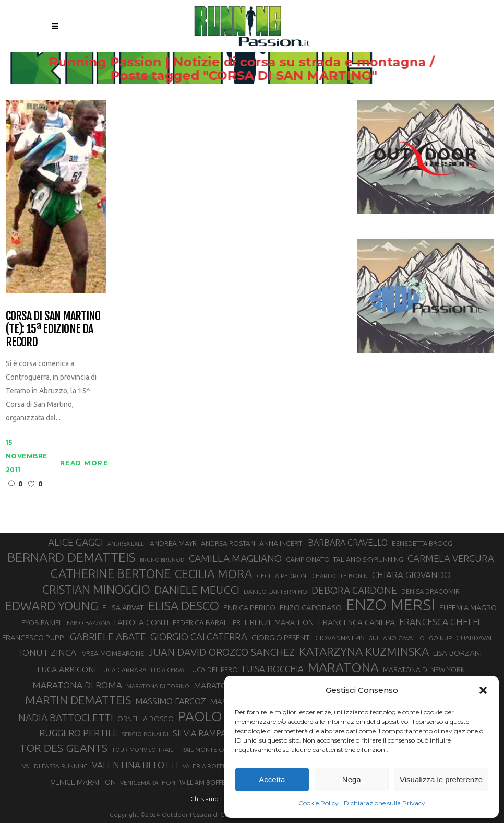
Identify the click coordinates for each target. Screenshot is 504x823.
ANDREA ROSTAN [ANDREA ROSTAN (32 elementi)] (228, 543)
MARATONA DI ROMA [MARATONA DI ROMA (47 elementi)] (77, 685)
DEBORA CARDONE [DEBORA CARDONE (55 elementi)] (354, 590)
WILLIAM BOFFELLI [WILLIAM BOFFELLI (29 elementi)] (206, 782)
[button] (483, 690)
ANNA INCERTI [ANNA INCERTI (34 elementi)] (281, 543)
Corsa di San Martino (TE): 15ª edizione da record (53, 329)
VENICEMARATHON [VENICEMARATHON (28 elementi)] (148, 783)
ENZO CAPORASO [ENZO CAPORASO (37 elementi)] (311, 608)
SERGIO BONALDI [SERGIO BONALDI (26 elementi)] (145, 734)
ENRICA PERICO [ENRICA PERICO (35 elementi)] (249, 608)
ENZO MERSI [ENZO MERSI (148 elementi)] (391, 605)
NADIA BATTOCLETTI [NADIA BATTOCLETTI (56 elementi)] (66, 718)
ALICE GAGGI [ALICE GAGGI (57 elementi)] (76, 542)
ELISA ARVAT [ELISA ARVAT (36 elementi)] (123, 608)
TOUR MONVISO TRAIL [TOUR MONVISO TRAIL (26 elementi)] (142, 750)
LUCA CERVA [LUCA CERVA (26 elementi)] (167, 670)
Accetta (272, 779)
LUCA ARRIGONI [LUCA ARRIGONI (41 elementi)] (67, 669)
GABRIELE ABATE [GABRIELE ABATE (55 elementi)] (108, 637)
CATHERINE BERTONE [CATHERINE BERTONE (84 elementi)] (111, 573)
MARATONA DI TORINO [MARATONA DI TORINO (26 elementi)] (158, 686)
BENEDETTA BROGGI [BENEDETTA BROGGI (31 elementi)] (423, 543)
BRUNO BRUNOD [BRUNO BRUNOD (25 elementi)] (162, 560)
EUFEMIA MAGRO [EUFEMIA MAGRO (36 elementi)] (468, 608)
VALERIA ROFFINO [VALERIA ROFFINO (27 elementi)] (208, 766)
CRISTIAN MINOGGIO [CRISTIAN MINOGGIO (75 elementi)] (96, 589)
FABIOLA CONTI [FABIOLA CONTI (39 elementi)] (141, 622)
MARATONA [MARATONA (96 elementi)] (343, 667)
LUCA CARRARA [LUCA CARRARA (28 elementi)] (123, 670)
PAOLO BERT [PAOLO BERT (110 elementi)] (218, 716)
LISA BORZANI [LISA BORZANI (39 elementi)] (457, 653)
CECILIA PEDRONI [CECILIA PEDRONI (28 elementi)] (282, 576)
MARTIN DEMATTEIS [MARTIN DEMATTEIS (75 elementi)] (78, 700)
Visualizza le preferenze (441, 779)
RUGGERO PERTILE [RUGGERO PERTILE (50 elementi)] (79, 733)
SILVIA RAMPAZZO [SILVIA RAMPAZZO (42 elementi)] (208, 733)
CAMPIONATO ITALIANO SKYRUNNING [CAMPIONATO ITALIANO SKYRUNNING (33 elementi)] (345, 559)
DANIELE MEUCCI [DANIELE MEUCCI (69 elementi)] (197, 590)
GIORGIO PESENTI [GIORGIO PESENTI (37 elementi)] (281, 637)
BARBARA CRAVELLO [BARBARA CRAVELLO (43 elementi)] (348, 543)
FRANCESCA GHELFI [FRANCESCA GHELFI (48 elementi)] (440, 622)
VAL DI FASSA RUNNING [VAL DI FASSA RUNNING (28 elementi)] (55, 766)
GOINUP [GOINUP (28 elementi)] (440, 638)
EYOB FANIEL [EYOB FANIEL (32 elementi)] (42, 623)
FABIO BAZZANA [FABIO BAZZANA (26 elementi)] (88, 623)
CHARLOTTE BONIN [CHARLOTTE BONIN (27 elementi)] (340, 576)
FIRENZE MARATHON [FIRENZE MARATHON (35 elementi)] (279, 622)
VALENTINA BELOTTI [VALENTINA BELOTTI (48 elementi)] (135, 765)
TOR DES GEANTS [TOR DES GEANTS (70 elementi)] (63, 748)
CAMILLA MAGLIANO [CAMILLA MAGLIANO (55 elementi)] (235, 558)
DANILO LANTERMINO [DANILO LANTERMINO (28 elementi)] (275, 591)
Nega (352, 779)
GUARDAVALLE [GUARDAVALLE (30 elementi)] (478, 638)
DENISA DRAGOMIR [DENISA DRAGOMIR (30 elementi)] (430, 591)
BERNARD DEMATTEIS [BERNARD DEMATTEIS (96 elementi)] (71, 557)
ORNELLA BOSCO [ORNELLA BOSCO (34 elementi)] (146, 719)
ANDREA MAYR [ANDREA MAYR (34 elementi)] (173, 543)
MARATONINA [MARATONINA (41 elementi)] (220, 685)
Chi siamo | (206, 799)
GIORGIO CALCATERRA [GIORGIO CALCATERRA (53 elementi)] (199, 637)
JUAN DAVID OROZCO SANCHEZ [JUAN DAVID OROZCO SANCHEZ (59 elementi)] (221, 652)
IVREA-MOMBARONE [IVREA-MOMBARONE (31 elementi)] (112, 653)
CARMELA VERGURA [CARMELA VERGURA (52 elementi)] (451, 558)
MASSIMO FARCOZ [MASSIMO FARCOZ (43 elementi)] (171, 701)
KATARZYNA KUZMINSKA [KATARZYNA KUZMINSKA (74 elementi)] (364, 651)
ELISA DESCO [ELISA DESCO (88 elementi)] (184, 606)
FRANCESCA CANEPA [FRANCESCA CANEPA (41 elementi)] (356, 622)
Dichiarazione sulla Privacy (385, 803)
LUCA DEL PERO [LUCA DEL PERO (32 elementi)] (213, 670)
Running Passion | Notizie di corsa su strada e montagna (255, 62)
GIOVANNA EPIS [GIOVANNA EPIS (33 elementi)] (340, 638)
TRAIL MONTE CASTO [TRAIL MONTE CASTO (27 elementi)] (207, 750)
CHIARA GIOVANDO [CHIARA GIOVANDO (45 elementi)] (411, 575)
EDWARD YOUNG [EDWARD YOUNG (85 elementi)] (52, 606)
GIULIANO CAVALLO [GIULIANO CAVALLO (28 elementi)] (397, 638)
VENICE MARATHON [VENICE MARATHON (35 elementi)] (83, 782)
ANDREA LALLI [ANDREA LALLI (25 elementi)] (127, 544)
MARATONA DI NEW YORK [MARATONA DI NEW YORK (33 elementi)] (424, 669)
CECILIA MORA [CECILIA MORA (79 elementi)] (214, 574)
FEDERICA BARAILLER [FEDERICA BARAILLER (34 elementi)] (207, 622)
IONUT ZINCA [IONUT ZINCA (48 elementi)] (48, 652)
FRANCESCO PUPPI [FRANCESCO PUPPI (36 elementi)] (34, 637)
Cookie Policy (319, 803)
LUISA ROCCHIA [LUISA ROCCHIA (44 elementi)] (273, 669)
